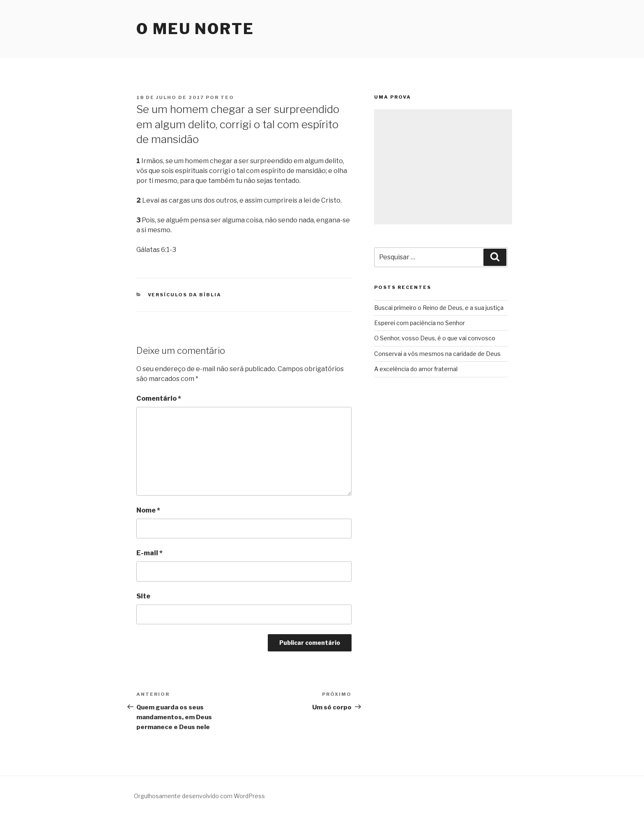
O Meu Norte (195, 29)
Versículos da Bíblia (185, 295)
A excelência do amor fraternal (416, 369)
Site (143, 596)
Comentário (159, 398)
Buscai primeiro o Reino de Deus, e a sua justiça (439, 308)
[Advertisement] (443, 167)
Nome (148, 510)
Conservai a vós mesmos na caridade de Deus (437, 354)
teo (227, 97)
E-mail (149, 553)
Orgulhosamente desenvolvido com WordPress (199, 796)
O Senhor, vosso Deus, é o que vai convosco (435, 338)
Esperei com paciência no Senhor (420, 323)
